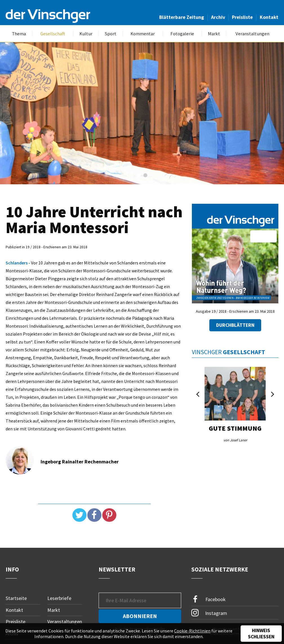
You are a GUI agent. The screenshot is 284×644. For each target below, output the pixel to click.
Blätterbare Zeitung (182, 17)
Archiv (218, 17)
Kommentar (143, 34)
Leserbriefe (59, 598)
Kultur (86, 34)
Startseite (16, 598)
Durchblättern (235, 325)
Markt (214, 34)
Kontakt (269, 17)
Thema (19, 34)
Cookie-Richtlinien (192, 631)
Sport (110, 34)
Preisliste (242, 17)
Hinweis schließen (261, 634)
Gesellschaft (53, 34)
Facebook (208, 599)
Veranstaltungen (252, 34)
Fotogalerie (182, 34)
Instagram (209, 613)
